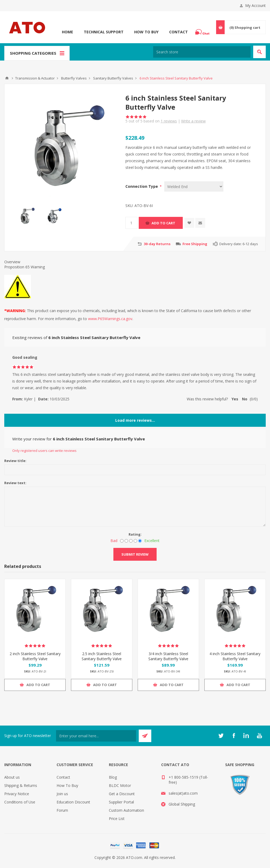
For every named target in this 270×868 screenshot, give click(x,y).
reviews (169, 121)
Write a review (193, 121)
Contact (178, 32)
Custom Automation (126, 810)
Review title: (15, 461)
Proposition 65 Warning (25, 267)
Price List (117, 819)
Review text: (15, 483)
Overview (12, 262)
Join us (62, 794)
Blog (113, 777)
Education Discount (73, 802)
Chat (203, 30)
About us (12, 777)
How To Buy (146, 32)
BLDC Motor (120, 785)
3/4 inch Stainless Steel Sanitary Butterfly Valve (168, 656)
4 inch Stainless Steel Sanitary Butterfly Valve (235, 656)
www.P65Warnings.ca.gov (110, 319)
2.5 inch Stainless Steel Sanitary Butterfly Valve (102, 656)
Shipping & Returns (21, 785)
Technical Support (104, 32)
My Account (255, 5)
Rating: (135, 534)
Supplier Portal (121, 802)
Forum (62, 810)
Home (67, 32)
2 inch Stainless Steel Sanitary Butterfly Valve (35, 656)
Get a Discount (122, 794)
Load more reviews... (135, 420)
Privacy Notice (17, 794)
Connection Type (142, 186)
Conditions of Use (20, 802)
